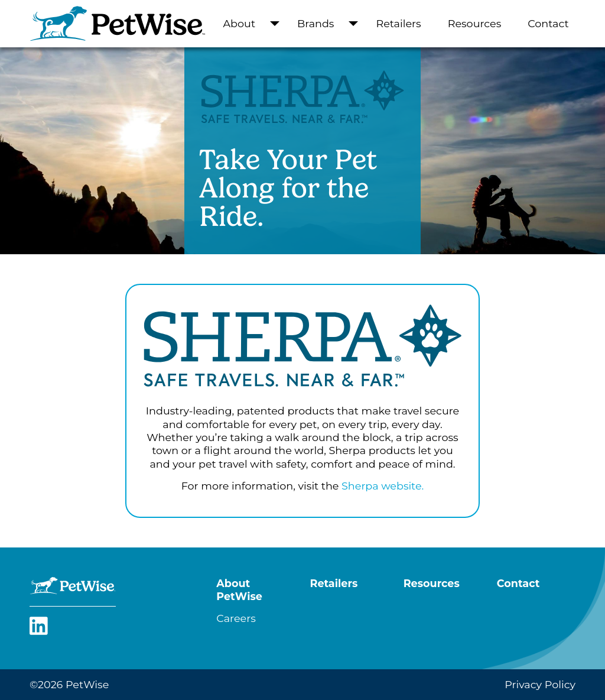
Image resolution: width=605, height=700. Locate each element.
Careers (236, 618)
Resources (475, 23)
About (240, 23)
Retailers (398, 23)
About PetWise (239, 590)
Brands (315, 23)
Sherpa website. (383, 486)
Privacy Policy (540, 684)
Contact (548, 23)
